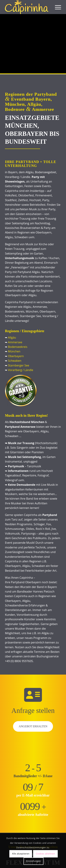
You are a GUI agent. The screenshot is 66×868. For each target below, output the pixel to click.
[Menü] (56, 7)
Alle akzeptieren (21, 854)
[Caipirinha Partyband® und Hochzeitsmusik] (27, 7)
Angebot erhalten (33, 726)
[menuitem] (56, 7)
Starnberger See (18, 365)
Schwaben (15, 361)
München (14, 351)
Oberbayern (16, 356)
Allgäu (12, 337)
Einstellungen (34, 861)
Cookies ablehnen (45, 854)
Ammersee (15, 342)
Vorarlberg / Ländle (21, 370)
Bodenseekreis (18, 347)
